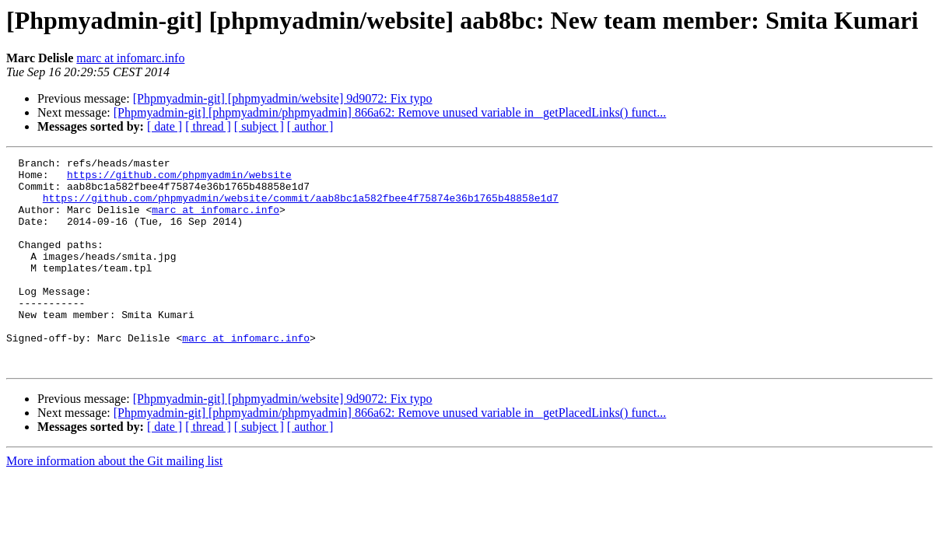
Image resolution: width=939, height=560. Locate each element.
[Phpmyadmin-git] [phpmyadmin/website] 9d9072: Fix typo (283, 98)
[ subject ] (259, 126)
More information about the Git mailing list (114, 503)
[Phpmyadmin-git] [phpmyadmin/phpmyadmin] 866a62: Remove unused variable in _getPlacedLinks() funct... (390, 112)
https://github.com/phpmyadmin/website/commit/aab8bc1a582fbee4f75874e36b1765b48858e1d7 (301, 207)
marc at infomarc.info (130, 58)
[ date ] (165, 126)
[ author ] (310, 126)
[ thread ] (208, 126)
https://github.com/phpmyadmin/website (179, 179)
